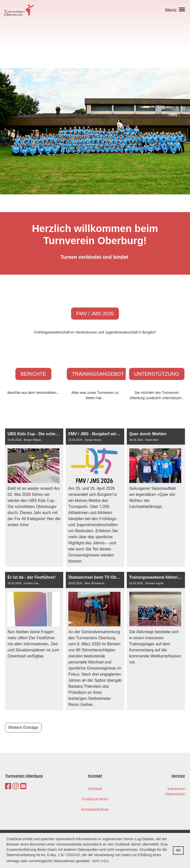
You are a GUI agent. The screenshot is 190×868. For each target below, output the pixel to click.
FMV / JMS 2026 (95, 314)
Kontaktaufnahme (95, 809)
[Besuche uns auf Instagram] (16, 786)
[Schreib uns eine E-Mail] (23, 786)
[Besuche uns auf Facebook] (8, 786)
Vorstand (95, 789)
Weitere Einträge (23, 727)
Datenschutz (175, 794)
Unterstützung (157, 374)
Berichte (33, 374)
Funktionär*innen (95, 799)
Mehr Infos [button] (101, 861)
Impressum (176, 789)
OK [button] (178, 850)
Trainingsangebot (98, 374)
